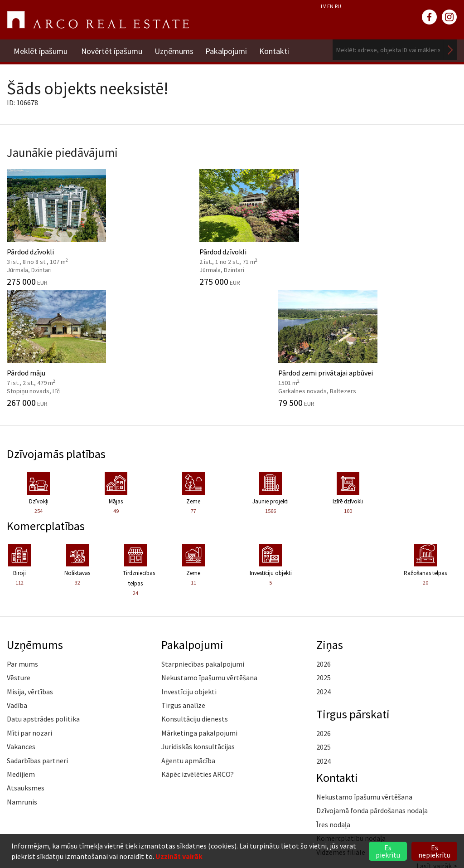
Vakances (21, 624)
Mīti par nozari (29, 610)
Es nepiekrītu (434, 851)
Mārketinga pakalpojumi (199, 610)
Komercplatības (47, 402)
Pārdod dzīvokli (58, 225)
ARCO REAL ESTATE (98, 20)
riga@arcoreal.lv (64, 816)
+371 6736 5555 (64, 805)
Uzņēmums (175, 50)
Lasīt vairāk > (437, 742)
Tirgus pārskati (354, 590)
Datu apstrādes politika (43, 596)
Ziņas (330, 521)
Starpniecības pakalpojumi (203, 541)
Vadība (17, 582)
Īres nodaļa (333, 701)
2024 (324, 568)
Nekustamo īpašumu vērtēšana (209, 555)
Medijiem (21, 651)
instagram (449, 17)
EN (330, 6)
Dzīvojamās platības (58, 331)
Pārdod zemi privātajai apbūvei (406, 225)
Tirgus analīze (183, 582)
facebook (430, 17)
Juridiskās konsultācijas (198, 624)
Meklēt (450, 50)
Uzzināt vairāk (179, 856)
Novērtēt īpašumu (112, 50)
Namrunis (22, 678)
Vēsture (19, 555)
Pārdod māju (290, 225)
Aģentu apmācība (188, 637)
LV (323, 6)
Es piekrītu (388, 851)
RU (338, 6)
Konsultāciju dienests (195, 596)
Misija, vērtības (30, 568)
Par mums (22, 541)
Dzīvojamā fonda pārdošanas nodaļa (372, 688)
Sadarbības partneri (37, 637)
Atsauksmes (26, 665)
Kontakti (279, 50)
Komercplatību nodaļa (351, 715)
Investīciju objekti (189, 568)
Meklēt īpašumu (41, 50)
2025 (324, 555)
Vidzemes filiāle (341, 729)
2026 (324, 541)
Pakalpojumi (229, 50)
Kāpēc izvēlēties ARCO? (198, 651)
